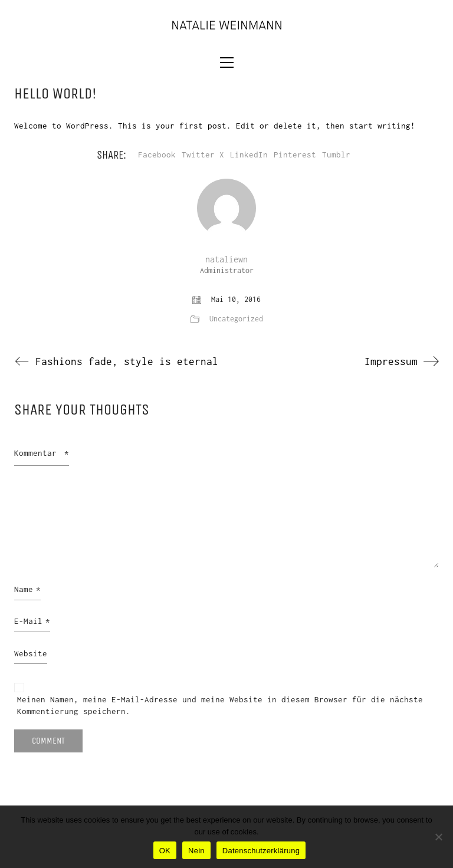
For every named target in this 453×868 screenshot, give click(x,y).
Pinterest (295, 154)
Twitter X (203, 154)
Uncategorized (236, 319)
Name (27, 590)
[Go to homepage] (226, 24)
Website (31, 653)
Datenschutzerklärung (261, 851)
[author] (226, 208)
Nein (196, 851)
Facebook (157, 154)
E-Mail (32, 622)
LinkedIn (249, 154)
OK (165, 851)
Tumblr (336, 154)
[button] (227, 63)
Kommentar (42, 453)
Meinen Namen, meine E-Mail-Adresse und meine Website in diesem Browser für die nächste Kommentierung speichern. (220, 705)
